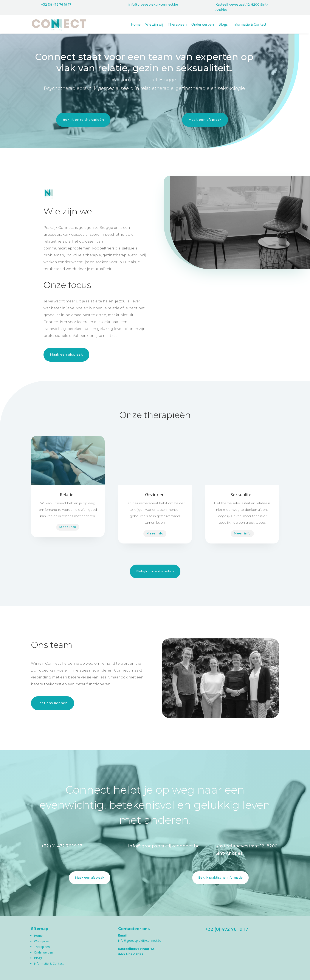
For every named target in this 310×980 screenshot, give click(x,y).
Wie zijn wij (154, 25)
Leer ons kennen (53, 703)
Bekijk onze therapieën (83, 120)
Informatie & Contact (249, 25)
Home (136, 25)
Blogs (223, 25)
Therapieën (177, 25)
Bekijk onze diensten (155, 571)
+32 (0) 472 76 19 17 (56, 5)
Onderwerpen (203, 25)
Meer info (68, 527)
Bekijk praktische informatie (220, 878)
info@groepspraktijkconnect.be (153, 5)
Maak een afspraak (205, 120)
